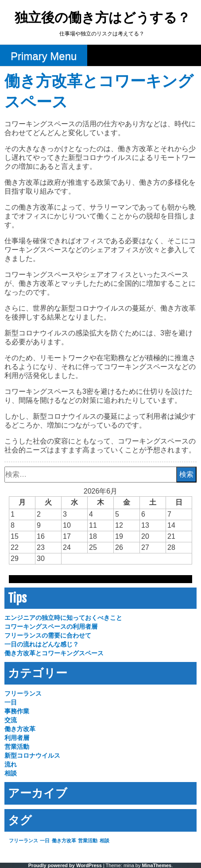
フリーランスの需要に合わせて (48, 635)
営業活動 (17, 747)
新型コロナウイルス (32, 755)
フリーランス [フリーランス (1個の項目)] (23, 841)
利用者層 (17, 738)
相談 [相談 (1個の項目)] (104, 841)
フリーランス (23, 693)
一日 (11, 702)
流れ (11, 764)
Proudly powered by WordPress (65, 865)
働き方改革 (20, 729)
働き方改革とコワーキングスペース (54, 653)
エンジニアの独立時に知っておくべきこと (63, 618)
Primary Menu (44, 56)
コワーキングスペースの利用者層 (51, 627)
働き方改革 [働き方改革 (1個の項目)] (64, 841)
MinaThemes (157, 865)
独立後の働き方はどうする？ (102, 18)
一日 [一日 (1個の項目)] (45, 841)
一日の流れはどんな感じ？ (42, 644)
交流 (11, 720)
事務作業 (17, 711)
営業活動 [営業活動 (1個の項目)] (88, 841)
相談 (11, 773)
